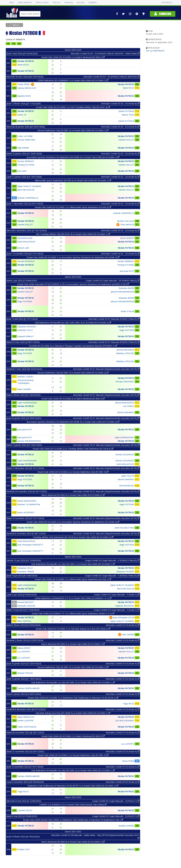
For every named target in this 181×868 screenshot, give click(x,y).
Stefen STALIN (127, 311)
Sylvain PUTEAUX (126, 111)
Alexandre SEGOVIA (26, 606)
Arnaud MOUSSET (26, 602)
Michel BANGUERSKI (125, 403)
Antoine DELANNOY (125, 454)
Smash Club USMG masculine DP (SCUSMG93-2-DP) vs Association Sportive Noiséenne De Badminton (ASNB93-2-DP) (73, 284)
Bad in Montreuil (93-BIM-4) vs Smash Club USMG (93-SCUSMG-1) (73, 842)
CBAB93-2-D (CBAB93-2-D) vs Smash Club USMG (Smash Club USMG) (73, 805)
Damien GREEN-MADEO (29, 688)
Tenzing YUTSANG (26, 165)
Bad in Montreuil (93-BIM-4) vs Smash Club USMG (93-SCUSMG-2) (73, 495)
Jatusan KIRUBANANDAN (122, 292)
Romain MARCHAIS (26, 140)
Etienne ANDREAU (126, 412)
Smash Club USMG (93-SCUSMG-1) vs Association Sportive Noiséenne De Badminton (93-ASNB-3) (73, 257)
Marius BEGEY (24, 648)
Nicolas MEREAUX (26, 161)
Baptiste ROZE (24, 96)
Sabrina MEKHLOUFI (27, 88)
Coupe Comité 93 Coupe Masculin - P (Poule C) (117, 595)
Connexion (163, 14)
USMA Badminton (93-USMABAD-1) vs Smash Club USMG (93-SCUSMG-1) (73, 80)
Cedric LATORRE (25, 136)
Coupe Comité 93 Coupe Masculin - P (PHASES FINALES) (112, 560)
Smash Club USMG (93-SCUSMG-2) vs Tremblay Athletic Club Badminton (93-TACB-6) (73, 449)
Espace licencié (42, 3)
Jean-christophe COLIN (124, 617)
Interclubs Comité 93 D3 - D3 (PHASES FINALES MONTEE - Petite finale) (105, 53)
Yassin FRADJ (128, 761)
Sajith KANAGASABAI (27, 403)
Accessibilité (167, 3)
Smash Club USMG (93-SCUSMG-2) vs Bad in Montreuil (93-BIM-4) (73, 399)
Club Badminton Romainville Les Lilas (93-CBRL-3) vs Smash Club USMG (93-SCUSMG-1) (73, 682)
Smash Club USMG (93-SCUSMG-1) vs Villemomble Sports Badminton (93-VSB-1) (73, 579)
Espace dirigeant (25, 3)
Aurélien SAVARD (126, 826)
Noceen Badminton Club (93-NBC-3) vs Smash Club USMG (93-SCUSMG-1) (73, 130)
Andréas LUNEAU (25, 377)
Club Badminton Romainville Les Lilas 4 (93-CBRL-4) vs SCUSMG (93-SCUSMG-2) (73, 323)
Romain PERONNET (125, 382)
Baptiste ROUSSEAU (125, 606)
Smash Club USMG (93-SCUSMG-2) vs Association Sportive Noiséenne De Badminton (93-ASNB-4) (73, 522)
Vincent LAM (23, 248)
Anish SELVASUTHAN (124, 528)
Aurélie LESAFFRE (25, 721)
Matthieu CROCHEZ (125, 353)
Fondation (69, 3)
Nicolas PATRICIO (26, 61)
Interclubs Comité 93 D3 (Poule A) (123, 625)
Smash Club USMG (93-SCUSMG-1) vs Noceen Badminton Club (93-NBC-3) (73, 755)
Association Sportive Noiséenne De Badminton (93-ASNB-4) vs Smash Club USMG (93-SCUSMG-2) (73, 422)
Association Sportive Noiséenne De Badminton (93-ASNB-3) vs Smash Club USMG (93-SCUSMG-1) (73, 157)
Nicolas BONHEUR (26, 261)
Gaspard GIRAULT (26, 336)
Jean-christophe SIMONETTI (30, 545)
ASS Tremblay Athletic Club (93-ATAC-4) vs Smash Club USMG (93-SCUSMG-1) (73, 234)
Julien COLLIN (128, 476)
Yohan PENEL (24, 84)
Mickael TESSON (25, 673)
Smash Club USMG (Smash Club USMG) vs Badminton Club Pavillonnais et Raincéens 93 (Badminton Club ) (73, 820)
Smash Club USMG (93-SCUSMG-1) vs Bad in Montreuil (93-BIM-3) (73, 57)
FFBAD (11, 3)
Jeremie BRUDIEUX (125, 350)
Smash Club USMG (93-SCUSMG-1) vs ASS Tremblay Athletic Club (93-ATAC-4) (73, 107)
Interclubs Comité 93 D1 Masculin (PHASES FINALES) (114, 319)
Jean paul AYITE (127, 271)
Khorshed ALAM (25, 238)
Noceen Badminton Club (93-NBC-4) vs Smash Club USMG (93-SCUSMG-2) (73, 373)
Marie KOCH (23, 65)
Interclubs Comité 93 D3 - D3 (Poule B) (120, 104)
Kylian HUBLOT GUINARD (29, 186)
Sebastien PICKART (125, 572)
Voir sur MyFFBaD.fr (155, 51)
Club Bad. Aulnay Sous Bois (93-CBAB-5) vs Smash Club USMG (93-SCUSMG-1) (73, 713)
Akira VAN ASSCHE (26, 190)
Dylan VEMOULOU (26, 717)
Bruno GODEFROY (26, 512)
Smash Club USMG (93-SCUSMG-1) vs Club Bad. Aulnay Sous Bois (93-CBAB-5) (73, 629)
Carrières (93, 3)
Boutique (81, 3)
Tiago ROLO (128, 704)
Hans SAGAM (128, 634)
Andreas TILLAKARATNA (29, 504)
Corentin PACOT (25, 810)
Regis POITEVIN (25, 301)
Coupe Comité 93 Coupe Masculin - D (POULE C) (116, 801)
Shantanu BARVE (126, 288)
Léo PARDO (129, 406)
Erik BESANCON (127, 486)
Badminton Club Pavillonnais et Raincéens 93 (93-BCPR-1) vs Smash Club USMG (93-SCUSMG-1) (73, 786)
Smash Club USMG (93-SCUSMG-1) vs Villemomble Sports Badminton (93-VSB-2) (73, 207)
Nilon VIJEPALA (24, 621)
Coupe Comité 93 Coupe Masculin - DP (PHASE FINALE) (113, 280)
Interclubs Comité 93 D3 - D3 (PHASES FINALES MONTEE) (111, 77)
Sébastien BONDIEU (27, 327)
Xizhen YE (22, 115)
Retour (15, 25)
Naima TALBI (128, 115)
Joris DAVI (22, 171)
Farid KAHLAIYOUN (26, 242)
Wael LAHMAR (24, 389)
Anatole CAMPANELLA (28, 198)
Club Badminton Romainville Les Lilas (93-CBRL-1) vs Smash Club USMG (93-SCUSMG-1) (73, 564)
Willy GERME (23, 148)
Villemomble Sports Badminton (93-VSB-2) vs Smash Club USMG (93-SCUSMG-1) (73, 180)
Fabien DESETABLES (27, 727)
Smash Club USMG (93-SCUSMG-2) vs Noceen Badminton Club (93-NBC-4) (73, 472)
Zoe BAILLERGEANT (125, 721)
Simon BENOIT (127, 238)
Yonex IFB (56, 3)
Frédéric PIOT (24, 849)
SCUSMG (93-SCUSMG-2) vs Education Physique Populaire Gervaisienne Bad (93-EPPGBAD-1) (73, 346)
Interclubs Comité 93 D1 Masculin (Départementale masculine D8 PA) (106, 369)
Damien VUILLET (126, 140)
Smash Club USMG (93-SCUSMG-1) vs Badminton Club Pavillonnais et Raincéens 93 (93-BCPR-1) (73, 698)
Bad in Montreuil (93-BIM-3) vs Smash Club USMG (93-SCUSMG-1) (73, 644)
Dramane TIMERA (26, 572)
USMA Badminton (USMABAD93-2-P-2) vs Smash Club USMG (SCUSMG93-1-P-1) (73, 598)
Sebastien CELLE (25, 330)
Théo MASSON (127, 225)
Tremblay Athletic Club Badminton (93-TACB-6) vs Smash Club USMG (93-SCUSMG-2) (73, 537)
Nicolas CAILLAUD (126, 221)
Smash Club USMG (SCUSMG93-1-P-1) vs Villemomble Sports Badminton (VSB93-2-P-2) (73, 614)
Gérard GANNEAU (126, 479)
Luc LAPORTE (24, 652)
